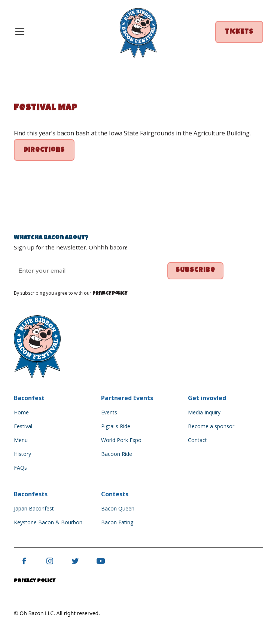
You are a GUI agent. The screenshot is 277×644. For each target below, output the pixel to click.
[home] (138, 32)
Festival (23, 426)
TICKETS (239, 32)
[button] (58, 32)
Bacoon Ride (117, 454)
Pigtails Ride (116, 426)
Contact (197, 440)
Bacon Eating (117, 522)
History (22, 454)
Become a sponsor (211, 426)
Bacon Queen (118, 508)
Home (21, 412)
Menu (21, 440)
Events (109, 412)
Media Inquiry (204, 412)
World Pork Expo (121, 440)
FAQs (20, 468)
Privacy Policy (35, 581)
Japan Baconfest (34, 508)
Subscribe (195, 271)
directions (44, 151)
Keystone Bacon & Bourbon (48, 522)
